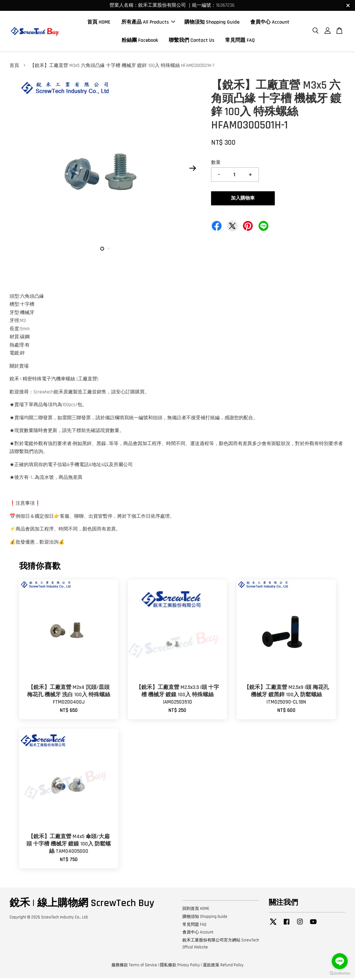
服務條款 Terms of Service (134, 967)
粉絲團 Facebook (140, 41)
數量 (216, 164)
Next (193, 170)
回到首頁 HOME (196, 911)
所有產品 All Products (148, 23)
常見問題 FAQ (240, 41)
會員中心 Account (270, 23)
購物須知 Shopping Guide (212, 23)
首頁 (14, 67)
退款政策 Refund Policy (223, 967)
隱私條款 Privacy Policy (180, 967)
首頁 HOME (99, 23)
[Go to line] (340, 961)
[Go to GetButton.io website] (340, 973)
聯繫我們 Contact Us (192, 41)
